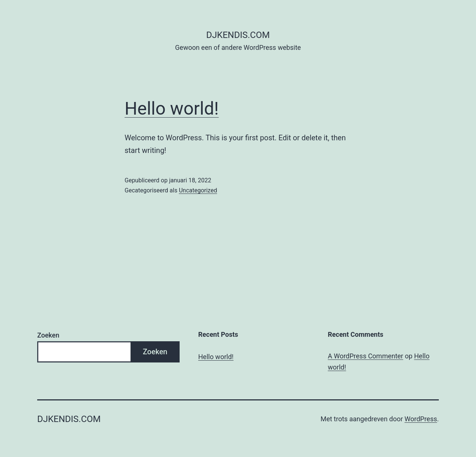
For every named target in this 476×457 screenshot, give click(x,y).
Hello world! (172, 108)
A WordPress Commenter (366, 356)
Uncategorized (198, 190)
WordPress (421, 419)
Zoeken (48, 335)
